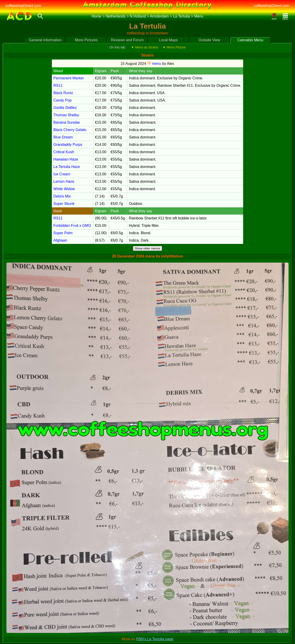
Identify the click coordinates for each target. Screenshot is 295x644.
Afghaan (60, 240)
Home (97, 16)
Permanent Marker (69, 78)
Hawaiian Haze (66, 159)
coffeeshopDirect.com (23, 6)
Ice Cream (62, 174)
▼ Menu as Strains (145, 47)
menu (154, 64)
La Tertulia (182, 16)
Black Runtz (63, 93)
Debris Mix (62, 196)
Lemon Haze (64, 181)
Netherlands (115, 16)
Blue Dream (63, 137)
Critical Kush (64, 152)
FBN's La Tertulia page (155, 639)
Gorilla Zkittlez (65, 108)
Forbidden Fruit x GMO (72, 226)
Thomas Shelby (66, 115)
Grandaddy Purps (68, 145)
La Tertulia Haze (67, 167)
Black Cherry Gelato (70, 130)
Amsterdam (159, 16)
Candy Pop (63, 100)
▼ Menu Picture (174, 47)
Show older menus (147, 248)
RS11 (58, 85)
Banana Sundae (67, 122)
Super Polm (63, 233)
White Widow (64, 189)
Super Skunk (64, 204)
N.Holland (138, 16)
